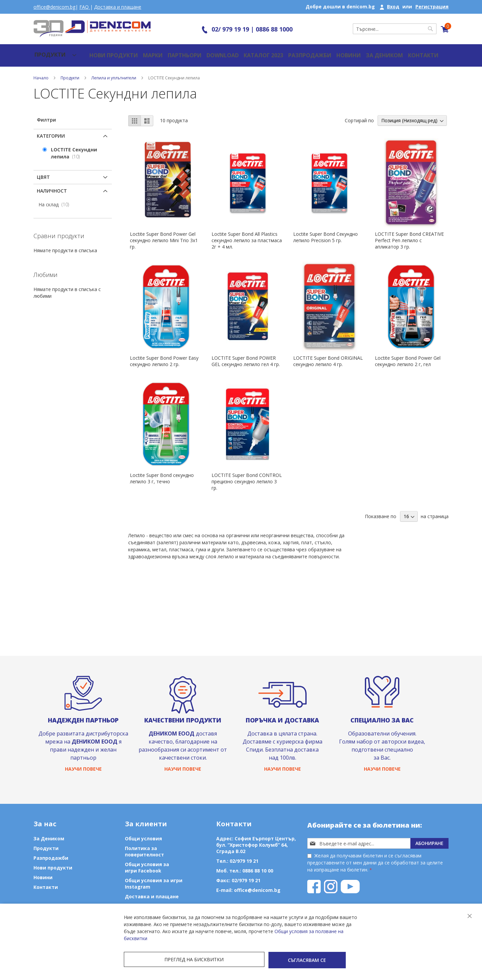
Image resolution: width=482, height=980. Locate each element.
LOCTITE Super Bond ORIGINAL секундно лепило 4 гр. (328, 354)
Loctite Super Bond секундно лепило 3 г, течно (162, 472)
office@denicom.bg (54, 7)
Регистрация (432, 7)
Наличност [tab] (52, 184)
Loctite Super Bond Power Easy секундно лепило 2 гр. (164, 354)
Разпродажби (286, 52)
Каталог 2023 (243, 52)
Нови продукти (99, 52)
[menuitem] (49, 52)
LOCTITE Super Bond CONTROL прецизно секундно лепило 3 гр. (247, 475)
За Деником (358, 52)
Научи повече (83, 768)
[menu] (49, 52)
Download (204, 52)
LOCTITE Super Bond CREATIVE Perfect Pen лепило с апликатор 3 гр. (409, 234)
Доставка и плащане (118, 7)
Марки (136, 52)
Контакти (395, 52)
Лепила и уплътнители (114, 71)
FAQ (85, 7)
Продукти (70, 71)
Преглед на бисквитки (161, 961)
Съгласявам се (241, 961)
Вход (393, 7)
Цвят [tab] (43, 170)
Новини (323, 52)
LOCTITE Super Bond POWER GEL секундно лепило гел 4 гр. (246, 354)
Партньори (168, 52)
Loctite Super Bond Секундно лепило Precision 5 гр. (326, 230)
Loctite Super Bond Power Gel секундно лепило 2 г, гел (408, 354)
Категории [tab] (51, 129)
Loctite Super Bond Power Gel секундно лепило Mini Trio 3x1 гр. (164, 234)
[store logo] (92, 29)
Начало (42, 71)
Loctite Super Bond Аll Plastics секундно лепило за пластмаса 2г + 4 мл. (247, 234)
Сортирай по (359, 114)
